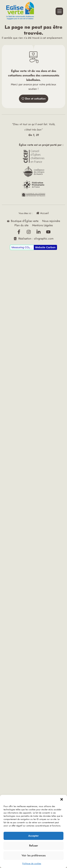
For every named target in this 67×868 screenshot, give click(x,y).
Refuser (34, 846)
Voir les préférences (34, 855)
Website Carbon (45, 247)
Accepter (33, 836)
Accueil (42, 213)
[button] (62, 799)
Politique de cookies (32, 864)
